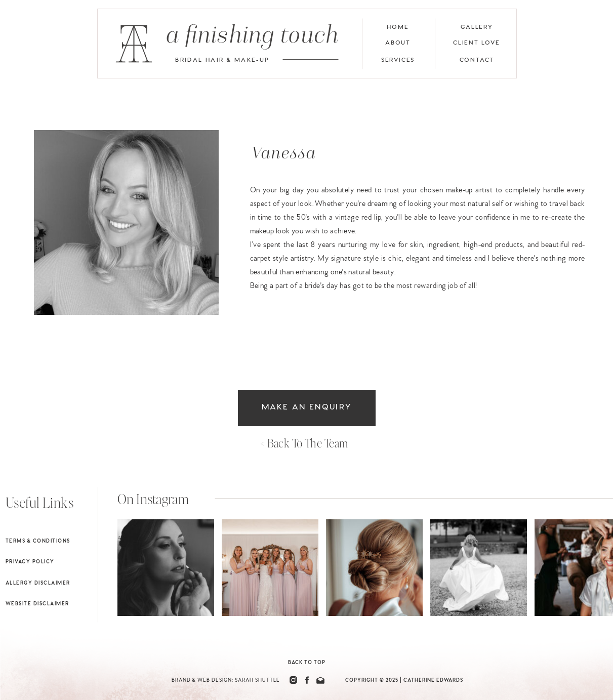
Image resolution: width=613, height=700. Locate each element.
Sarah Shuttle (257, 680)
